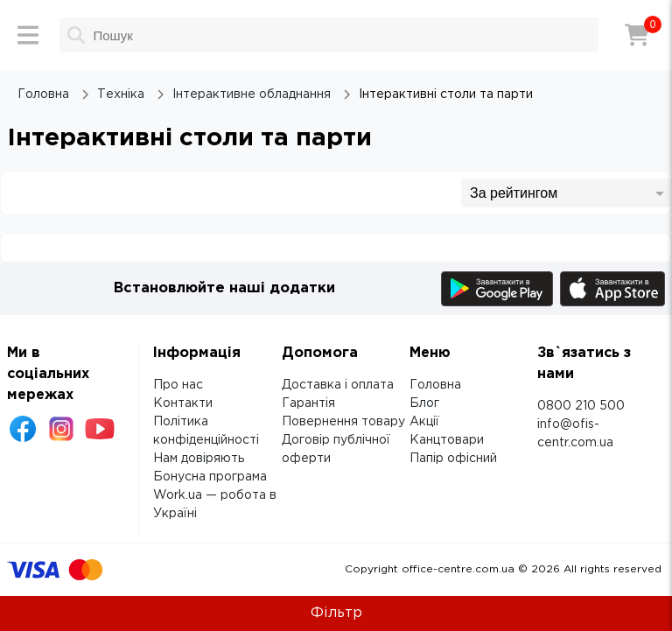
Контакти (183, 403)
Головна (435, 385)
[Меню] (28, 35)
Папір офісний (453, 459)
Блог (424, 403)
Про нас (178, 385)
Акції (424, 422)
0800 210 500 (581, 406)
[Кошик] (637, 35)
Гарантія (308, 403)
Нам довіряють (199, 459)
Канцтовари (447, 440)
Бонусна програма (210, 477)
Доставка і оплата (338, 385)
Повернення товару (343, 422)
